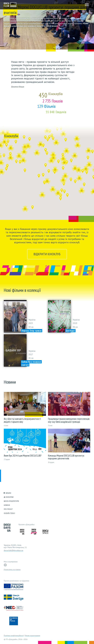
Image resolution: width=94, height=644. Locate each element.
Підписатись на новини (12, 570)
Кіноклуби (10, 497)
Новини (7, 505)
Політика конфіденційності (14, 636)
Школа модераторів (11, 501)
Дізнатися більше (18, 87)
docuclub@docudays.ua (13, 550)
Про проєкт (8, 509)
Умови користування (33, 636)
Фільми (8, 493)
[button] (3, 20)
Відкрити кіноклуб (47, 254)
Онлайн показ (9, 513)
